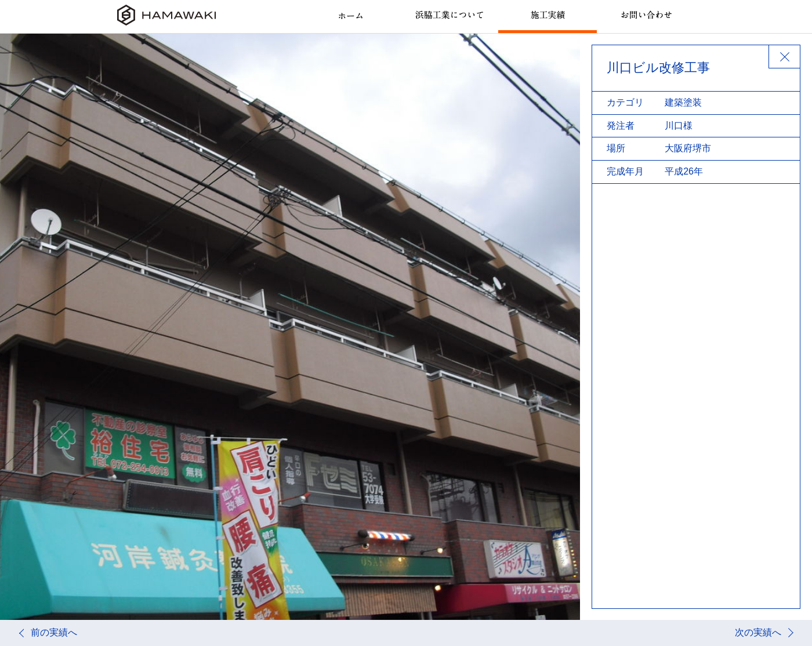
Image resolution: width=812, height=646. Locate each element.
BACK (784, 57)
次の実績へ (758, 632)
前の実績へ (54, 632)
